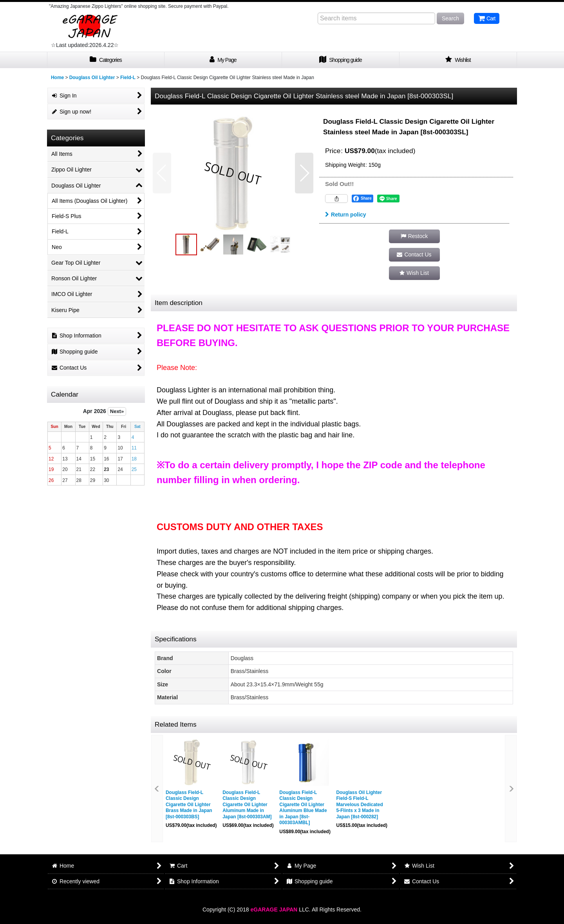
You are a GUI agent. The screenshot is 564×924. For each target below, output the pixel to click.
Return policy (346, 215)
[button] (162, 173)
